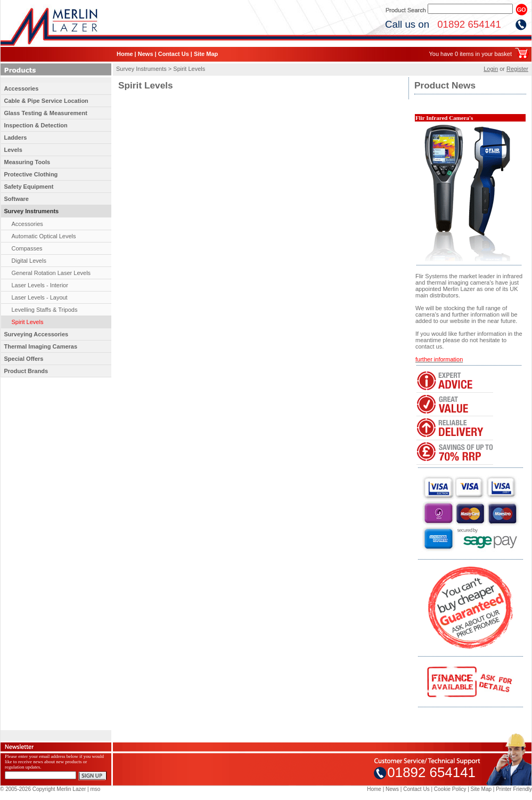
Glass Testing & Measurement (46, 113)
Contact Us (174, 54)
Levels (13, 150)
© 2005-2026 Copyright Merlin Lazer (43, 789)
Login (491, 69)
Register (517, 69)
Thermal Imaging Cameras (41, 346)
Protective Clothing (31, 174)
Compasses (27, 248)
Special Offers (24, 359)
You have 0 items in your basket (470, 54)
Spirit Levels (28, 322)
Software (17, 199)
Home (125, 54)
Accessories (22, 88)
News (146, 54)
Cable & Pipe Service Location (46, 101)
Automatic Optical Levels (44, 236)
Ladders (16, 138)
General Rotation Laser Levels (51, 273)
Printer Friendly (514, 789)
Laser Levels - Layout (40, 297)
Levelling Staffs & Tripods (45, 310)
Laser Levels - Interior (40, 285)
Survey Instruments (32, 211)
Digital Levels (29, 261)
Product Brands (26, 371)
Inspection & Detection (36, 125)
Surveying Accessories (36, 334)
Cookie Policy (450, 789)
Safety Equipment (29, 187)
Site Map (206, 54)
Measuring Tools (27, 162)
